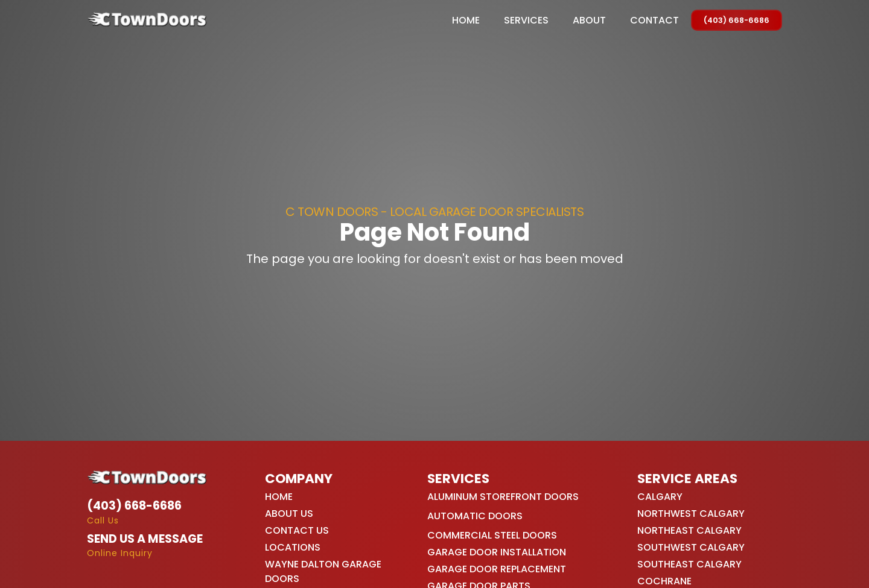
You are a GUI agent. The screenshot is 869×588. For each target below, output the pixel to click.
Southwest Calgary (691, 547)
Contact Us (297, 530)
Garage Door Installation (497, 552)
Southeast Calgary (689, 564)
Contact (654, 21)
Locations (293, 547)
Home (466, 21)
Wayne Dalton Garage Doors (323, 571)
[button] (526, 21)
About (589, 21)
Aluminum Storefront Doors (503, 497)
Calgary (660, 497)
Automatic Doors (475, 516)
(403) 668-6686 (737, 20)
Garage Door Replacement (497, 569)
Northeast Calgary (689, 530)
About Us (289, 514)
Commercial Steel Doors (492, 535)
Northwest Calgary (691, 514)
